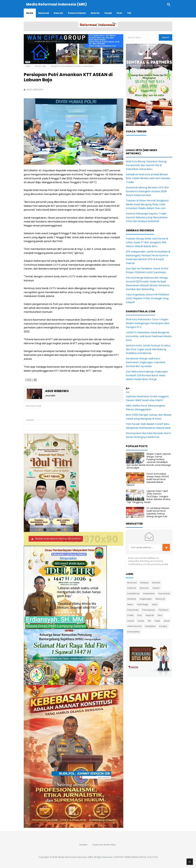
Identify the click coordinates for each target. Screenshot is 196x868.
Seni (160, 615)
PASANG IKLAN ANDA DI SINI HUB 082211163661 (58, 539)
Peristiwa (164, 610)
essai (167, 621)
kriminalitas (134, 632)
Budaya (144, 583)
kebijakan (150, 626)
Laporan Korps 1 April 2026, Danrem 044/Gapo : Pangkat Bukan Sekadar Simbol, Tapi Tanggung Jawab (149, 497)
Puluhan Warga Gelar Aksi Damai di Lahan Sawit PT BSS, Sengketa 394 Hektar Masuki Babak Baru (147, 242)
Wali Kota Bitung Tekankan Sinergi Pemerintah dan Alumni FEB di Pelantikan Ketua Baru (146, 165)
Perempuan (149, 610)
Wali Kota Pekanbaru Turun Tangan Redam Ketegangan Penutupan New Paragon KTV (148, 323)
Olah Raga (143, 604)
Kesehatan (149, 594)
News (130, 604)
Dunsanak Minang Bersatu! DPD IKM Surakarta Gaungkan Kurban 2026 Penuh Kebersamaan (147, 191)
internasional (134, 626)
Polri (140, 615)
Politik (131, 615)
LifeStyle (132, 599)
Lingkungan (146, 599)
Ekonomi (144, 588)
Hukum (156, 588)
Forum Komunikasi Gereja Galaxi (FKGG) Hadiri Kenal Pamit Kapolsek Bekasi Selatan (148, 479)
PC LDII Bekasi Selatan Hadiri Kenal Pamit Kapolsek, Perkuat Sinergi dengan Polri (158, 512)
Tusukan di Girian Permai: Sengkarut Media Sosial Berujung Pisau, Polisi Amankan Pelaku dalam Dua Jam (147, 204)
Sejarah (150, 615)
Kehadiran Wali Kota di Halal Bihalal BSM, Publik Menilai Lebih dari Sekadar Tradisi (148, 178)
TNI (149, 621)
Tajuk (157, 621)
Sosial (131, 621)
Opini (155, 604)
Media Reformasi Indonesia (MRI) (76, 857)
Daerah (156, 583)
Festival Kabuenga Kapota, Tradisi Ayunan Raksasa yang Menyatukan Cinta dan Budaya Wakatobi (147, 217)
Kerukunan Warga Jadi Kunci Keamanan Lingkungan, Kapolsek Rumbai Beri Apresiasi (146, 362)
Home (28, 66)
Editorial (132, 588)
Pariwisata (133, 610)
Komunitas (164, 594)
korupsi (163, 626)
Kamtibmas (134, 594)
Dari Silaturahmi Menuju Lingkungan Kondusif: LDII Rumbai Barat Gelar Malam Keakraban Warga (147, 375)
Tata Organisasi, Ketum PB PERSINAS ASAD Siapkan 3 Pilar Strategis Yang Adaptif (148, 298)
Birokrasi (132, 583)
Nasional (160, 599)
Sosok (141, 621)
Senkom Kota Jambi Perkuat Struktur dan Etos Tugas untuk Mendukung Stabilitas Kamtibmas (148, 349)
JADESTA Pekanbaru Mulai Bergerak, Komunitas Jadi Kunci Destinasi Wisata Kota (149, 336)
